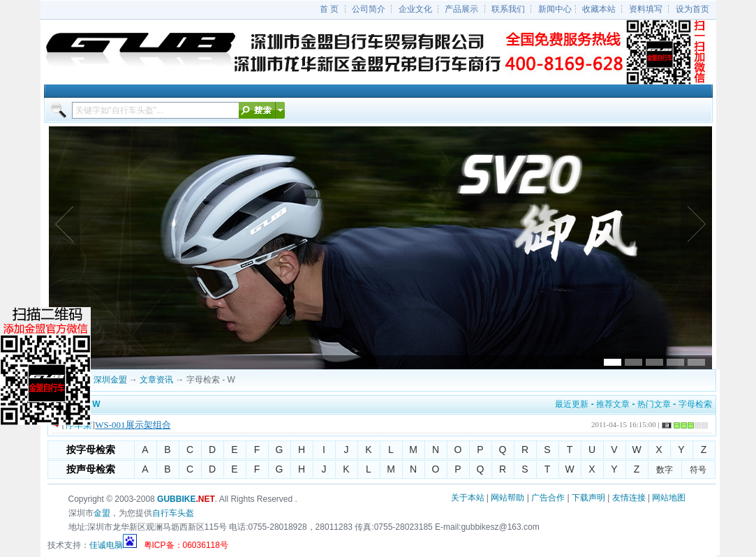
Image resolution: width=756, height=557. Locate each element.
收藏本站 (599, 9)
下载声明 (588, 498)
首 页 (329, 9)
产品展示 (461, 9)
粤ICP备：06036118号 (186, 545)
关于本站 (468, 498)
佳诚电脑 (106, 545)
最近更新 (572, 404)
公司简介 (369, 9)
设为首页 (692, 9)
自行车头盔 (173, 513)
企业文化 (415, 9)
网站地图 (669, 498)
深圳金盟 (110, 380)
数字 (665, 470)
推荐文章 (613, 404)
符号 (698, 470)
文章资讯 (156, 380)
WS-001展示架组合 (133, 425)
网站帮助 (507, 498)
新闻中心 (555, 9)
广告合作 (548, 498)
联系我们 (508, 9)
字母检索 (695, 404)
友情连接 (629, 498)
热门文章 (654, 404)
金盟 (102, 513)
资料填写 (646, 9)
